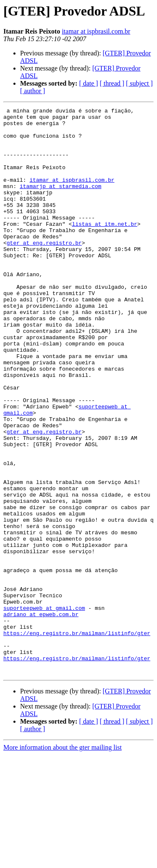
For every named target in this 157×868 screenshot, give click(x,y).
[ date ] (89, 83)
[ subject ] (139, 83)
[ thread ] (112, 83)
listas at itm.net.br (105, 248)
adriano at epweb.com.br (41, 716)
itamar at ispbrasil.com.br (96, 31)
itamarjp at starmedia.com (60, 202)
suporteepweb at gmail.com (44, 709)
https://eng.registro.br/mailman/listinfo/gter (77, 739)
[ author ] (33, 91)
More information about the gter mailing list (63, 861)
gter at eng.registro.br (44, 270)
